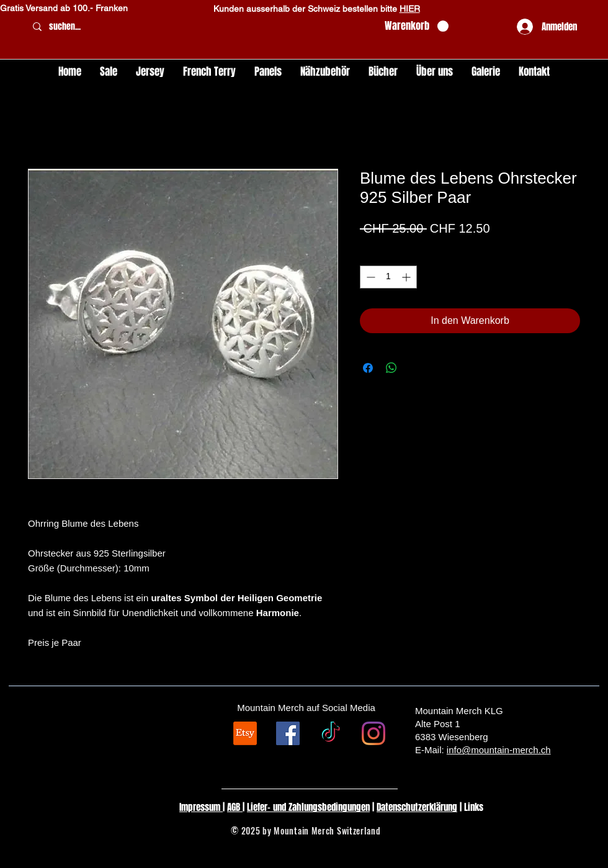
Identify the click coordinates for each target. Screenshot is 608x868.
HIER (410, 9)
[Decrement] (369, 277)
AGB (235, 807)
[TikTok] (331, 733)
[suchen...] (201, 27)
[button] (417, 26)
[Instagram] (373, 733)
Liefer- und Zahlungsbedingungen (308, 807)
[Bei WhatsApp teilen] (391, 368)
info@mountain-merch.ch (499, 750)
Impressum (201, 807)
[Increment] (407, 277)
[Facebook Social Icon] (288, 733)
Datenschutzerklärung (417, 807)
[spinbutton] (388, 277)
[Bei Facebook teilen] (368, 368)
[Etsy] (245, 733)
